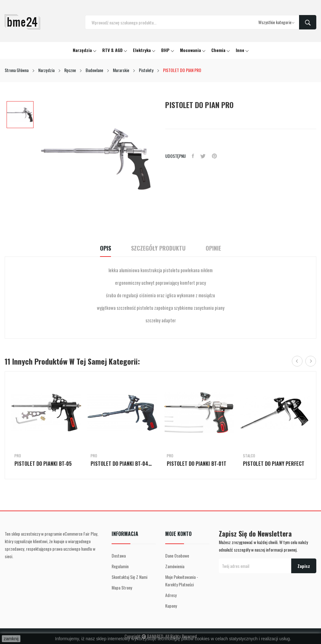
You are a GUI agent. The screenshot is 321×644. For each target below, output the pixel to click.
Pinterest (214, 156)
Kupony (171, 606)
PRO (18, 456)
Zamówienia (175, 566)
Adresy (171, 595)
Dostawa (119, 556)
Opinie (213, 248)
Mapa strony (122, 587)
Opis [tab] (105, 248)
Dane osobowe (177, 556)
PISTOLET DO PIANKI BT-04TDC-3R (122, 464)
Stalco (249, 456)
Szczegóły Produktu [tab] (158, 248)
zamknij (11, 639)
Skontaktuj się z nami (129, 577)
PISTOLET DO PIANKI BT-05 (43, 464)
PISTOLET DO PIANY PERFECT (274, 464)
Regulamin (120, 566)
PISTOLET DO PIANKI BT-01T (197, 464)
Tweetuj (203, 156)
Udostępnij (193, 156)
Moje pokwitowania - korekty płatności (182, 581)
